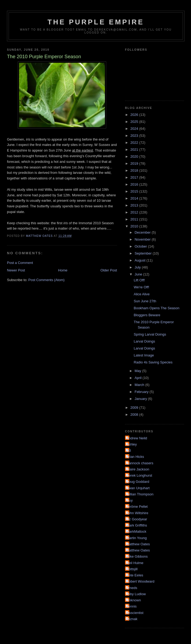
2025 (135, 122)
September (144, 253)
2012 (135, 212)
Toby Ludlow (136, 594)
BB (129, 450)
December (143, 232)
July (138, 267)
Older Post (109, 270)
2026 (135, 115)
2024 (135, 129)
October (141, 246)
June (139, 274)
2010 (135, 226)
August (141, 260)
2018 (135, 170)
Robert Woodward (140, 581)
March (140, 385)
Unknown (134, 600)
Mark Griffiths (137, 525)
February (142, 392)
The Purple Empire (96, 22)
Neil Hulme (135, 563)
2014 (135, 198)
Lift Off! (139, 280)
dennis (131, 606)
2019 (135, 163)
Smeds (132, 588)
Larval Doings (144, 341)
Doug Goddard (138, 482)
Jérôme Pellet (137, 507)
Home (63, 270)
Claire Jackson (138, 469)
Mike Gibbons (137, 556)
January (141, 399)
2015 (135, 191)
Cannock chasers (140, 463)
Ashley (132, 444)
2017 (135, 177)
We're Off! (141, 287)
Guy (130, 500)
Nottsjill (132, 569)
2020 (135, 157)
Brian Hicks (135, 457)
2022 (135, 143)
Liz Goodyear (137, 519)
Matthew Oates (138, 544)
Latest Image (144, 355)
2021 (135, 150)
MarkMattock (136, 531)
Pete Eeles (135, 575)
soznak (132, 619)
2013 (135, 205)
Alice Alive (142, 294)
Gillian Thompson (140, 494)
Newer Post (16, 270)
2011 (135, 219)
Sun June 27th (145, 301)
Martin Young (137, 538)
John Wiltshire (137, 513)
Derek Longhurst (139, 475)
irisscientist (135, 613)
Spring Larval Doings (150, 334)
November (143, 239)
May (138, 371)
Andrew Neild (137, 438)
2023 (135, 136)
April (139, 378)
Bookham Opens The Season (156, 308)
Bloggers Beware (147, 315)
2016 (135, 184)
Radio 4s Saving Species (153, 362)
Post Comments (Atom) (47, 280)
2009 (135, 408)
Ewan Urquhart (138, 488)
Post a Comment (20, 263)
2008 (135, 415)
